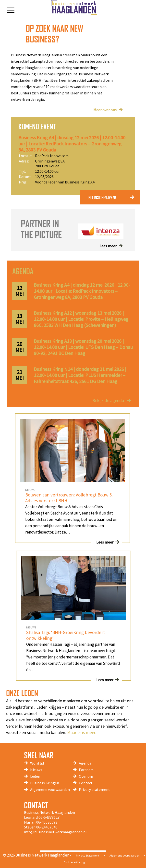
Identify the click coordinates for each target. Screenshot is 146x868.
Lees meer (108, 246)
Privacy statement (94, 789)
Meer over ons (105, 110)
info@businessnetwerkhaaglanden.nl (55, 832)
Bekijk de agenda (108, 400)
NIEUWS (30, 490)
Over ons (86, 776)
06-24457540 (47, 827)
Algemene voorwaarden (50, 789)
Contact (86, 783)
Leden (35, 776)
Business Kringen (45, 783)
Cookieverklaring (74, 862)
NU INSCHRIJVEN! (102, 197)
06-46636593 (47, 822)
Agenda (85, 763)
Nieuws (36, 770)
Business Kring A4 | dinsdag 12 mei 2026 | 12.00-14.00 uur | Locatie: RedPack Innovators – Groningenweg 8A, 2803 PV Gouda (72, 144)
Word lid (37, 763)
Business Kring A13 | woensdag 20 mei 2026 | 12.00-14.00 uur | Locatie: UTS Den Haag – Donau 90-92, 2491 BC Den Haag (83, 347)
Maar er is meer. (82, 732)
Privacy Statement (88, 855)
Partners (86, 770)
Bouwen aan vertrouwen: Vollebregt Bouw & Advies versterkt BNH (69, 498)
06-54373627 (49, 817)
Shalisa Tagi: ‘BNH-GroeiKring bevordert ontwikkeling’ (66, 635)
